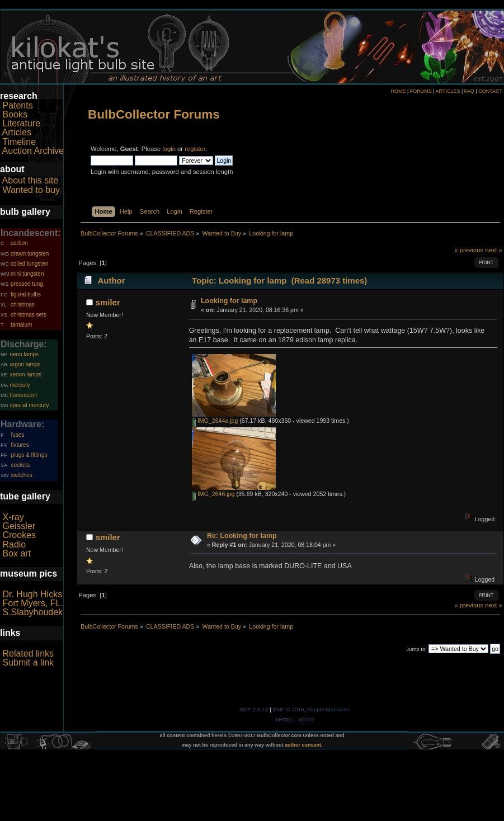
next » (494, 250)
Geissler (19, 526)
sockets (20, 465)
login (169, 149)
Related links (28, 654)
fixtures (20, 445)
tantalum (21, 325)
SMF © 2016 (289, 709)
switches (21, 475)
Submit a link (28, 662)
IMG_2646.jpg (213, 494)
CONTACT (490, 91)
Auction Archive (33, 151)
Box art (17, 553)
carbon (19, 243)
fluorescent (23, 395)
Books (15, 114)
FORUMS (421, 91)
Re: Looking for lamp (242, 536)
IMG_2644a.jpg (215, 421)
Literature (21, 123)
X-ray (13, 517)
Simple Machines (328, 709)
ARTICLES (448, 91)
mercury (20, 385)
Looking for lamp (229, 301)
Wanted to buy (31, 190)
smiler (108, 302)
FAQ (469, 91)
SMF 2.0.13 (254, 709)
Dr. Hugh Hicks (32, 594)
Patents (17, 105)
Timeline (19, 142)
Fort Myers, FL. (32, 603)
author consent (303, 745)
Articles (17, 132)
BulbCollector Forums (154, 114)
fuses (17, 435)
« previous (469, 250)
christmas (23, 305)
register (195, 149)
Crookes (19, 535)
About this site (30, 180)
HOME (398, 91)
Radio (14, 544)
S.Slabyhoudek (32, 612)
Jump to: (416, 649)
